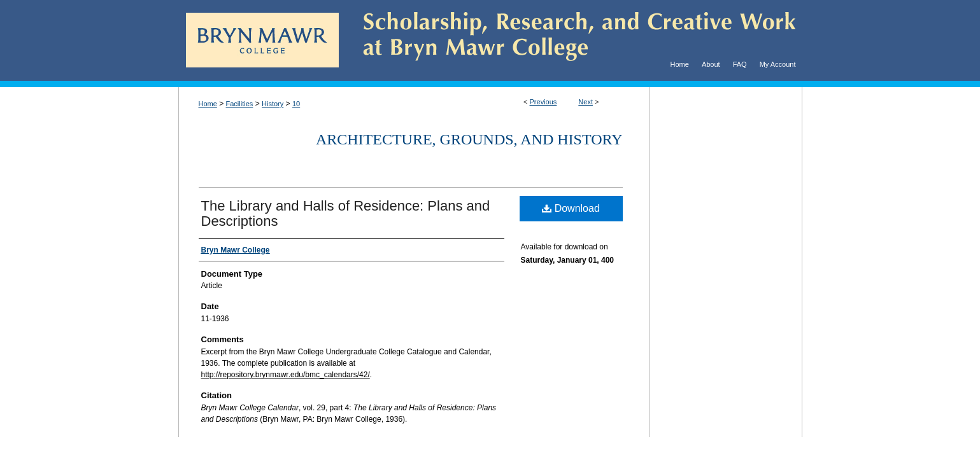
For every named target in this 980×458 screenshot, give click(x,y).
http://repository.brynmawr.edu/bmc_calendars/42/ (286, 375)
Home (208, 104)
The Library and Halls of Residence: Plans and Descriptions (346, 213)
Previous (543, 102)
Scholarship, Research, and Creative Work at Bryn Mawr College (571, 40)
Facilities (240, 104)
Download (571, 208)
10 (296, 104)
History (273, 104)
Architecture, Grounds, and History (469, 139)
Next (586, 102)
